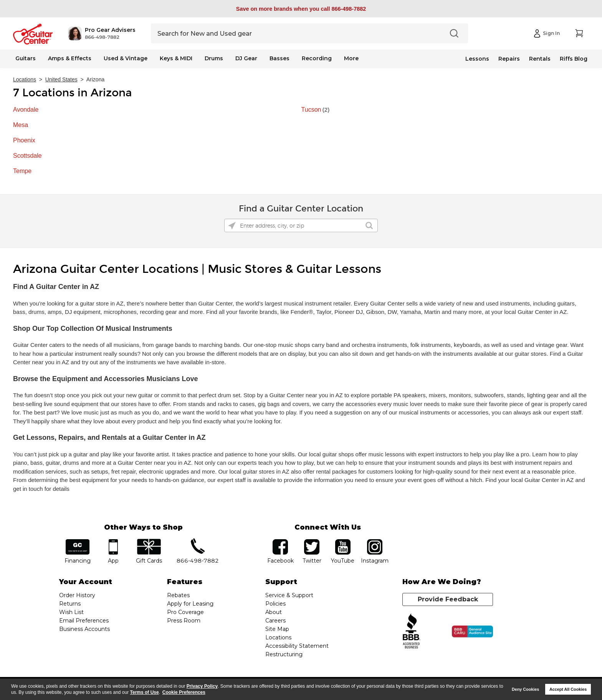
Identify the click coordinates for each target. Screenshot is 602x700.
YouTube (343, 542)
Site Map (277, 629)
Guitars (26, 58)
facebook (280, 542)
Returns (70, 604)
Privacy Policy (202, 686)
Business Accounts (84, 629)
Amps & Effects (70, 58)
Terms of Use (145, 692)
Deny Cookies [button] (525, 689)
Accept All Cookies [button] (568, 689)
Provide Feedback (448, 599)
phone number (198, 542)
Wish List (71, 612)
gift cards (149, 542)
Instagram (375, 542)
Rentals (540, 59)
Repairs (509, 59)
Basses (279, 58)
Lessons (477, 59)
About (274, 612)
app (113, 542)
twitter (312, 542)
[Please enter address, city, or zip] (301, 225)
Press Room (184, 621)
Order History (77, 595)
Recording (317, 58)
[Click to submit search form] (369, 225)
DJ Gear (246, 58)
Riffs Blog (574, 59)
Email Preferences (84, 621)
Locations (25, 79)
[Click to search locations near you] (232, 226)
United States (61, 79)
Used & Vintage (126, 58)
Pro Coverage (185, 612)
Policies (275, 604)
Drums (214, 58)
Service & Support (289, 595)
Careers (275, 621)
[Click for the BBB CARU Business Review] (472, 632)
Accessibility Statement (297, 646)
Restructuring (284, 654)
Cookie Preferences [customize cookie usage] (184, 692)
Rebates (178, 595)
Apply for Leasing (190, 604)
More (351, 58)
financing (78, 542)
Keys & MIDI (176, 58)
